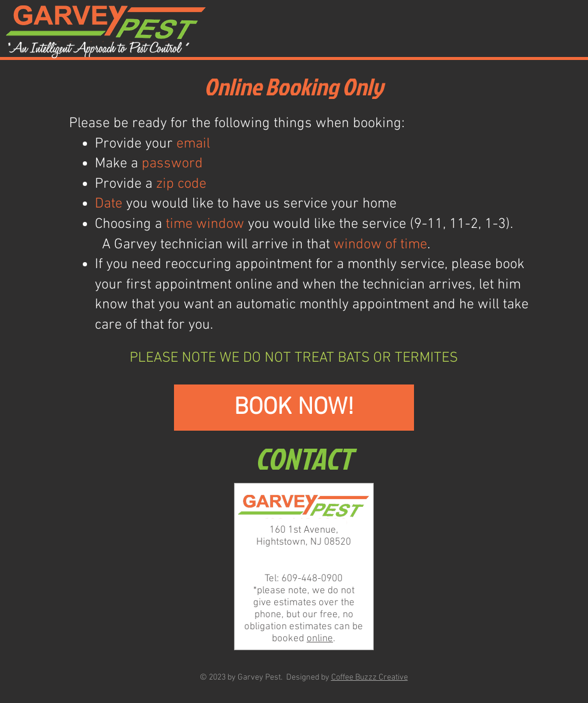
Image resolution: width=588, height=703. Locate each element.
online (320, 639)
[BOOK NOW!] (294, 408)
